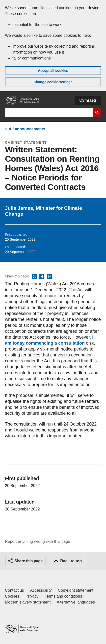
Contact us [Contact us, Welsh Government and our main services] (14, 590)
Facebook (42, 277)
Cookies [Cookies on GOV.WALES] (12, 596)
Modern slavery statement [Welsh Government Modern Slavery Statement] (28, 602)
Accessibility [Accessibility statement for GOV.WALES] (41, 590)
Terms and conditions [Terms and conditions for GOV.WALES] (63, 596)
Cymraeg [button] (88, 100)
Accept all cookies (53, 71)
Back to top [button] (71, 561)
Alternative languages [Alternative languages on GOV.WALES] (76, 602)
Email (49, 277)
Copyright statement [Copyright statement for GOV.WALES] (76, 590)
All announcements (27, 129)
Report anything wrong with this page (38, 541)
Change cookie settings (53, 82)
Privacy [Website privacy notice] (32, 596)
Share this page (28, 561)
